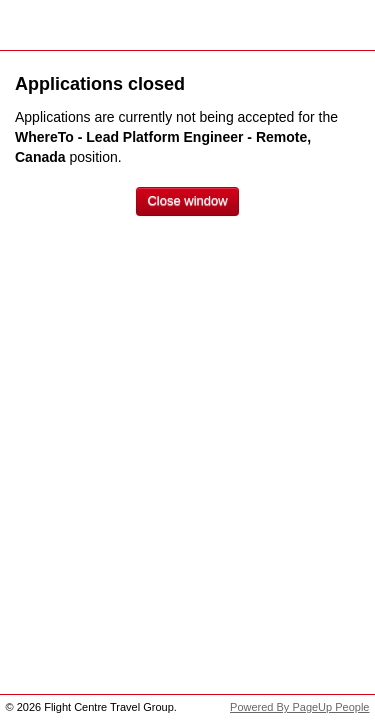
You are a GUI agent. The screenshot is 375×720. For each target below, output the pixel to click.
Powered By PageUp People (299, 707)
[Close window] (187, 201)
